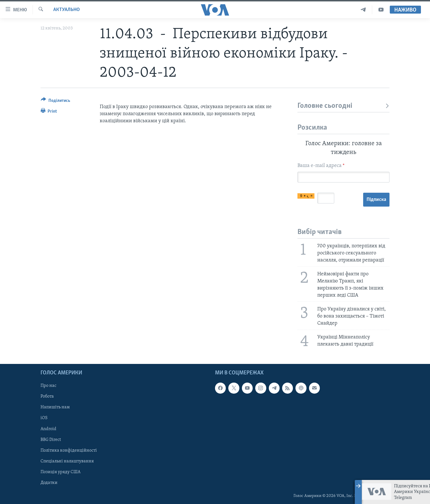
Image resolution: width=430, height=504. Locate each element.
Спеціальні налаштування (67, 461)
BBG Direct (51, 440)
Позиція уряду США (60, 472)
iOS (44, 418)
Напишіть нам (55, 407)
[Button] (56, 101)
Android (48, 429)
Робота (47, 396)
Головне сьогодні (343, 106)
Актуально (67, 10)
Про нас (48, 386)
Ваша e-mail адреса (321, 166)
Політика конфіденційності (69, 451)
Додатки (49, 483)
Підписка (376, 200)
